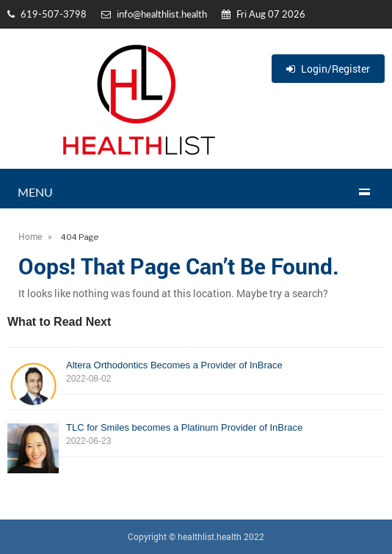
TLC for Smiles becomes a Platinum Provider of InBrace (196, 435)
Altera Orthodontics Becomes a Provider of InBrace (196, 372)
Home (30, 236)
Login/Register (328, 69)
